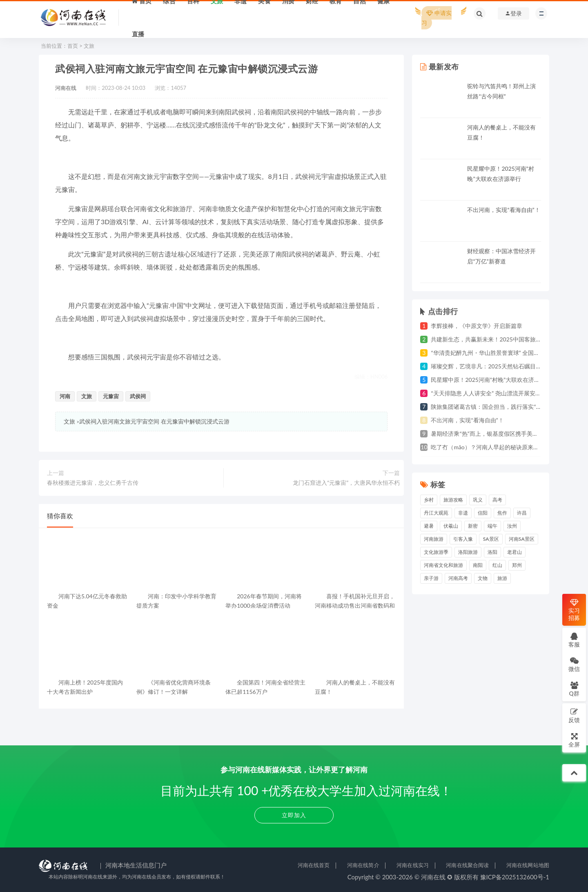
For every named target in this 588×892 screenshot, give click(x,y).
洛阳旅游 (468, 552)
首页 (73, 46)
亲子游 (431, 578)
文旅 (89, 46)
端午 (492, 526)
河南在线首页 (314, 865)
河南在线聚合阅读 (467, 865)
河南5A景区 (522, 539)
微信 (574, 664)
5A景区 (491, 539)
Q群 (574, 689)
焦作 (502, 513)
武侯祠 (138, 396)
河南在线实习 (413, 865)
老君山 (514, 552)
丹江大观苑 (436, 513)
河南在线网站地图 (528, 865)
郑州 (517, 565)
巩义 (478, 500)
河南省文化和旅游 (443, 565)
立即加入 (294, 815)
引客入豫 (463, 539)
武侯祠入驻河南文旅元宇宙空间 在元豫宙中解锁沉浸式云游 (154, 421)
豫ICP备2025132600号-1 (515, 877)
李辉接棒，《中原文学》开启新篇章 (477, 326)
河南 (65, 396)
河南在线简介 (363, 865)
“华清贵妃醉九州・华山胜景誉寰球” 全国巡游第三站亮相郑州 (508, 353)
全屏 (574, 740)
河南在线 (66, 88)
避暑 (429, 526)
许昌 (522, 513)
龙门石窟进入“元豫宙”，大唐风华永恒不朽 (346, 483)
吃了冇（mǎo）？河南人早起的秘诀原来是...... (489, 447)
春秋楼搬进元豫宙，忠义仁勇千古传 (93, 483)
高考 (497, 500)
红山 (497, 565)
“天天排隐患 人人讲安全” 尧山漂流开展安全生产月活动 (500, 393)
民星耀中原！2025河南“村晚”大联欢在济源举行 (491, 380)
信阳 (483, 513)
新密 (473, 526)
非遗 (463, 513)
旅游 (502, 578)
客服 (574, 640)
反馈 (574, 715)
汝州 (512, 526)
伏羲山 (451, 526)
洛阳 (492, 552)
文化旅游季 (436, 552)
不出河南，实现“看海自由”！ (503, 210)
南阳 (478, 565)
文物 (483, 578)
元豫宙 (111, 396)
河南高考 (458, 578)
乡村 (429, 500)
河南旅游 (434, 539)
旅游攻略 (453, 500)
